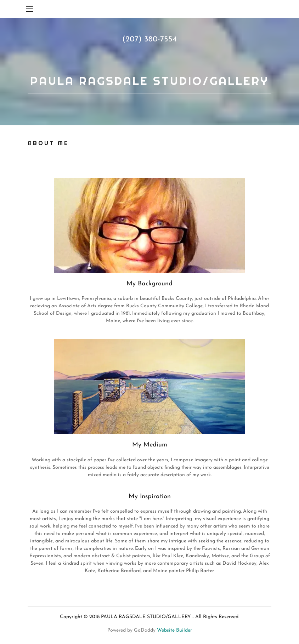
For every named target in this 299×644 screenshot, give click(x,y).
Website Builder (174, 630)
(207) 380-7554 (149, 39)
